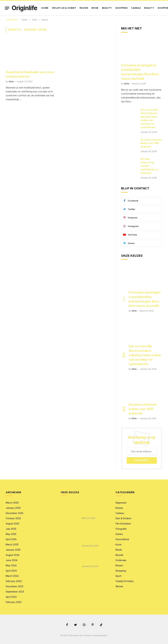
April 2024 (11, 571)
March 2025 (12, 544)
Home (45, 8)
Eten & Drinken (123, 518)
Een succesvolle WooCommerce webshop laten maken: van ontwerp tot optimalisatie (149, 118)
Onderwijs (121, 560)
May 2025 (11, 534)
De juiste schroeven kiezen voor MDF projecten (151, 143)
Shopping (122, 8)
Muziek (119, 555)
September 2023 (15, 592)
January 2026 (13, 508)
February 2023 (14, 602)
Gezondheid (122, 539)
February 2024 (14, 581)
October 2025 (13, 518)
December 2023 (15, 586)
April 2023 (11, 597)
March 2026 (12, 503)
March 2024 (12, 576)
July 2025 (11, 529)
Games (119, 534)
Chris (11, 82)
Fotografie (121, 529)
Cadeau (136, 8)
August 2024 (13, 555)
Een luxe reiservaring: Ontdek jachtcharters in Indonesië (149, 166)
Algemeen (121, 503)
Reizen (84, 8)
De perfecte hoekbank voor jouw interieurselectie (30, 74)
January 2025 (13, 550)
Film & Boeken (123, 524)
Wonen (119, 586)
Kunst (118, 544)
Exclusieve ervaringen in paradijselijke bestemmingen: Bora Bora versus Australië (140, 72)
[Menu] (7, 8)
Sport (118, 576)
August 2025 (12, 524)
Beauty (107, 8)
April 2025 (11, 539)
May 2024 (11, 565)
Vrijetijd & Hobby (64, 8)
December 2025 (15, 513)
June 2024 (12, 560)
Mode (95, 8)
